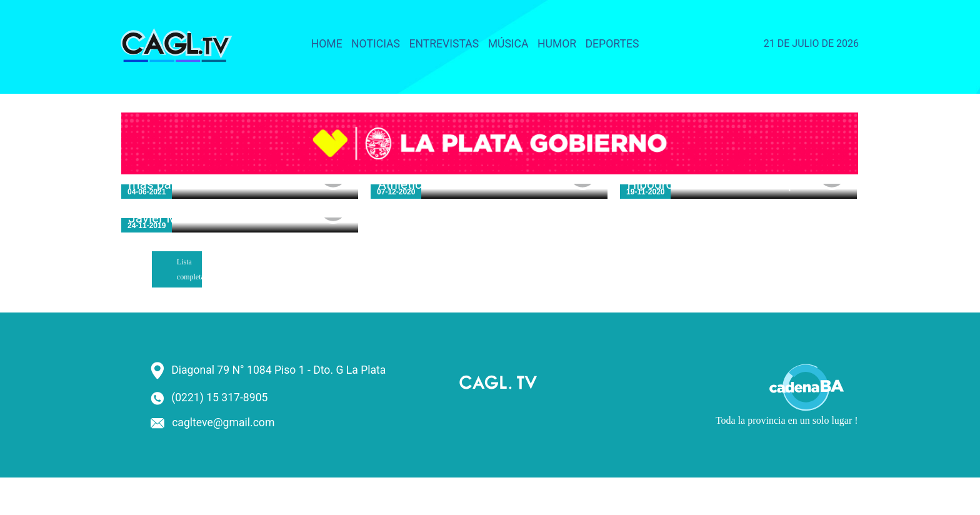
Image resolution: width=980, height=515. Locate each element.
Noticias (376, 44)
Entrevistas (444, 44)
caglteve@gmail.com (223, 422)
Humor (557, 44)
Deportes (612, 44)
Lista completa (189, 269)
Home (327, 44)
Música (508, 44)
